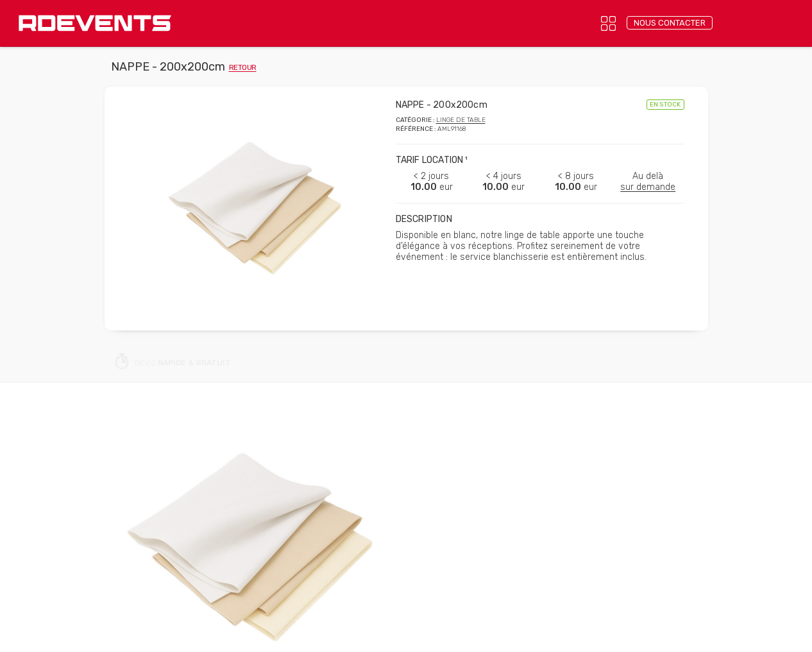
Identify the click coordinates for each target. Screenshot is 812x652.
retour (243, 67)
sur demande (648, 187)
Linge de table (461, 120)
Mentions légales (385, 634)
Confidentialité (312, 634)
